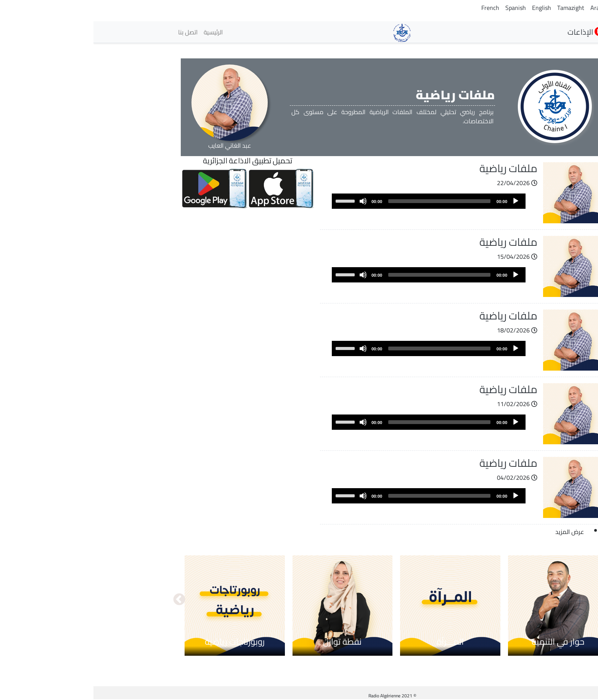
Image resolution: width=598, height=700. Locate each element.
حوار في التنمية (465, 642)
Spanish (422, 8)
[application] (335, 201)
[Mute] (270, 201)
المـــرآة (357, 642)
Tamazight (477, 8)
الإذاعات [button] (492, 32)
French (397, 8)
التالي (86, 600)
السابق (512, 600)
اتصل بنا (94, 32)
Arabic (505, 8)
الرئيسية (120, 32)
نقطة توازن (249, 642)
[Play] (422, 201)
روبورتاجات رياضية (141, 642)
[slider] (346, 201)
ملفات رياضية (415, 168)
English (448, 8)
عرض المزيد (476, 532)
